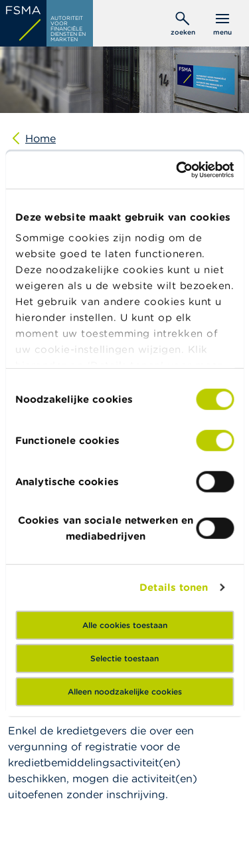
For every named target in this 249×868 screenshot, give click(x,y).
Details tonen (174, 587)
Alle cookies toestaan (125, 624)
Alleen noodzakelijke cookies (125, 691)
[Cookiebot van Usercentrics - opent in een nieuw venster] (177, 170)
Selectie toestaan (124, 658)
